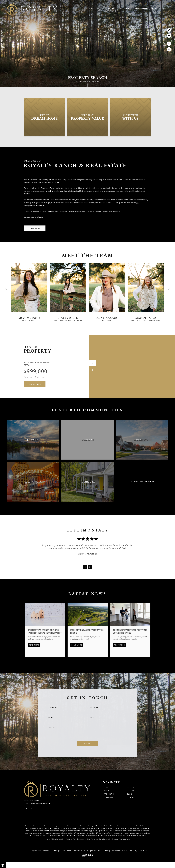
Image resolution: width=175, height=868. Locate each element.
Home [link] (89, 9)
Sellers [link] (146, 9)
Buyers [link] (136, 9)
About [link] (98, 9)
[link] (3, 865)
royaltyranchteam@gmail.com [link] (41, 803)
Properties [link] (109, 9)
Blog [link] (155, 9)
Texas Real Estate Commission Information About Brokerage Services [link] (67, 839)
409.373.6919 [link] (36, 800)
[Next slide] (169, 288)
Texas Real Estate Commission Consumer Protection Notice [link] (111, 839)
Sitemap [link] (107, 851)
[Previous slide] (6, 288)
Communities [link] (123, 9)
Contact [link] (164, 9)
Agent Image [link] (142, 851)
